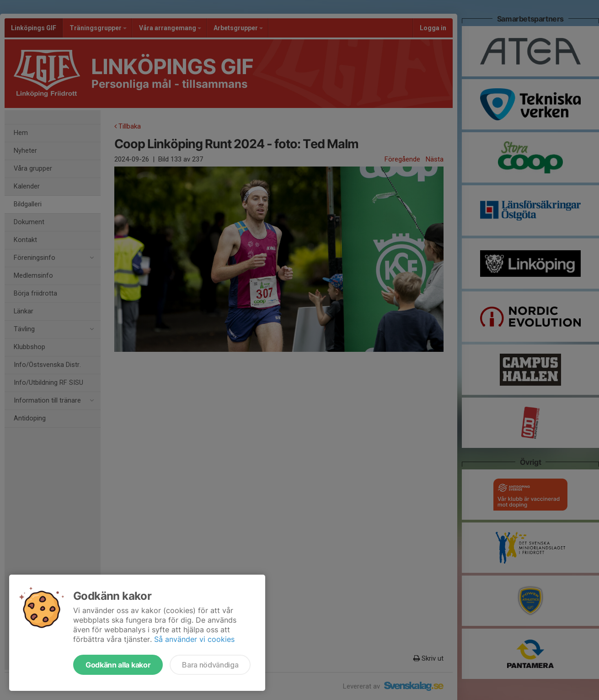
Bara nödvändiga (210, 665)
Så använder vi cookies (194, 639)
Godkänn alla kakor (118, 665)
